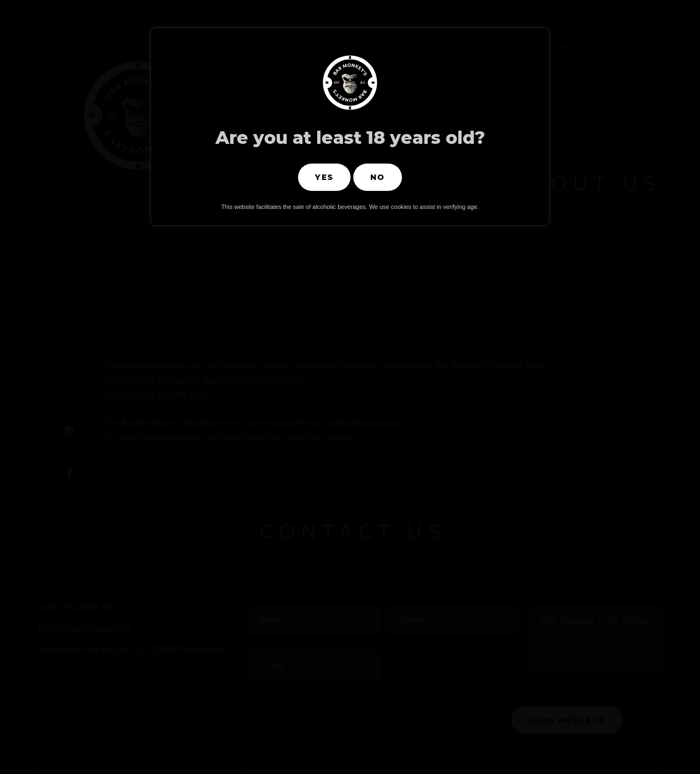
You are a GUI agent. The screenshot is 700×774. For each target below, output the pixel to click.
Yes (324, 177)
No (378, 177)
